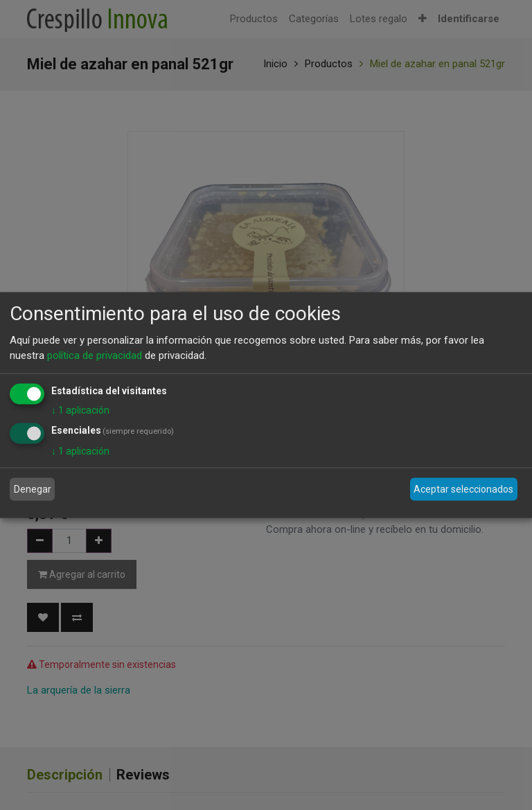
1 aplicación (80, 410)
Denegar (33, 489)
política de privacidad (95, 355)
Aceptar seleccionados (463, 489)
